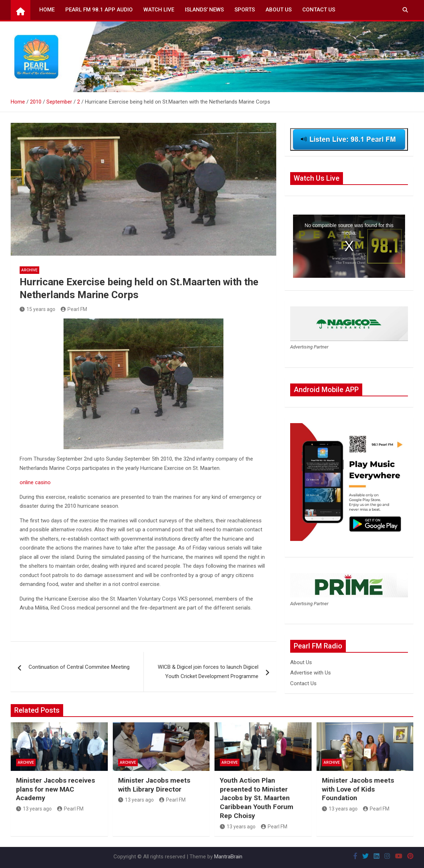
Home (47, 10)
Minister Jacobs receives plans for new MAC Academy (55, 789)
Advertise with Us (311, 673)
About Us (279, 10)
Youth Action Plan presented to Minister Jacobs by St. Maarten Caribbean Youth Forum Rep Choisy (257, 798)
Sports (245, 10)
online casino (35, 482)
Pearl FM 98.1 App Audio (99, 10)
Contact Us (319, 10)
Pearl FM (74, 309)
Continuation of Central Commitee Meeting (79, 667)
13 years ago (34, 809)
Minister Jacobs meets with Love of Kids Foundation (358, 789)
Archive (29, 270)
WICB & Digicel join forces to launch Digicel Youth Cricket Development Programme (208, 672)
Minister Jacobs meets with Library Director (154, 785)
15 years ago (37, 309)
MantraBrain (228, 857)
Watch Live (159, 10)
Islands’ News (204, 10)
